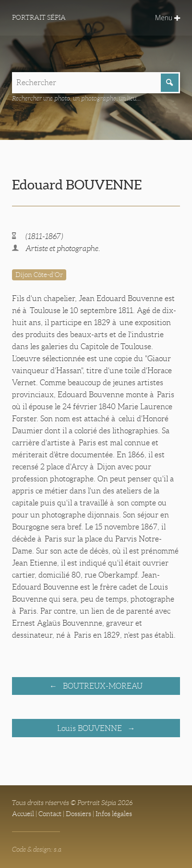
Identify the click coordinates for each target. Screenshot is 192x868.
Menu (168, 18)
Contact (50, 814)
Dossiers (78, 814)
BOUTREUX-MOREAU (102, 686)
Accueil (23, 814)
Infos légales (114, 814)
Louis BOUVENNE (90, 728)
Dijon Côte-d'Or (39, 275)
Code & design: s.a (37, 849)
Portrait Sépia (39, 17)
